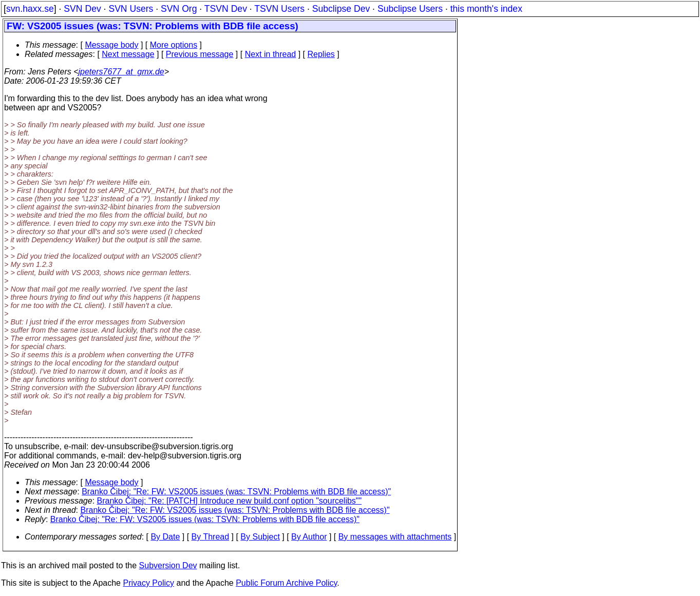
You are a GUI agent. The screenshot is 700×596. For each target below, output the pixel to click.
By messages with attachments (395, 537)
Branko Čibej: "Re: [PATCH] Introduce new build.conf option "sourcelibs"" (230, 501)
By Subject (260, 537)
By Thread (211, 537)
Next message (128, 54)
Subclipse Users (410, 9)
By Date (165, 537)
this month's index (486, 9)
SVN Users (131, 9)
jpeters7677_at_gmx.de (121, 72)
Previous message (200, 54)
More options (174, 45)
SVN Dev (82, 9)
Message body (111, 45)
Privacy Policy (148, 583)
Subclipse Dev (341, 9)
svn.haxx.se (30, 9)
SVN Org (179, 9)
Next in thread (271, 54)
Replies (321, 54)
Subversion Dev (168, 565)
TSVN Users (279, 9)
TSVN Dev (226, 9)
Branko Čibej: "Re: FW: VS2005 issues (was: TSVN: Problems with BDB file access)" (236, 492)
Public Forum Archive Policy (286, 583)
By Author (309, 537)
